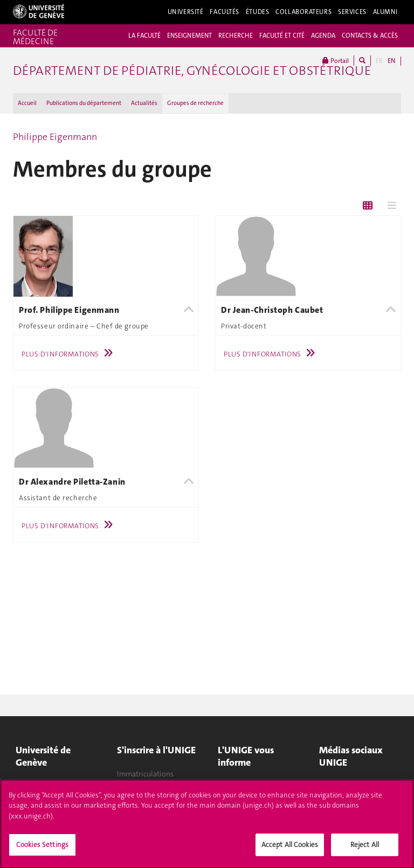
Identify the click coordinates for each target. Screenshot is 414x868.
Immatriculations (145, 774)
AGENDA (323, 36)
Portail (336, 61)
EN (391, 61)
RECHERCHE (236, 36)
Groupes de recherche (195, 103)
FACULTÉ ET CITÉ (282, 36)
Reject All (365, 848)
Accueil (27, 103)
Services (352, 12)
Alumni (385, 12)
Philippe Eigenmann (55, 137)
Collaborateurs (303, 12)
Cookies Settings (42, 848)
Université (186, 12)
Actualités (144, 103)
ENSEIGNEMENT (189, 36)
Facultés (225, 12)
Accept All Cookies (290, 848)
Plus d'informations (70, 354)
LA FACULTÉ (144, 36)
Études (257, 12)
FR (379, 61)
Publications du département (84, 103)
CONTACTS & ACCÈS (370, 36)
